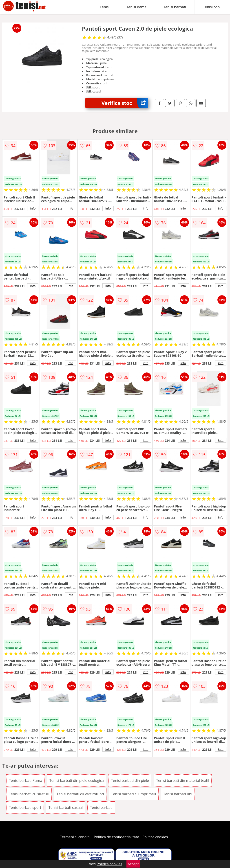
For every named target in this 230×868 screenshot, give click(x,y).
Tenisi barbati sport (25, 807)
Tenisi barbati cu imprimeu (134, 794)
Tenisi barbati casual (66, 807)
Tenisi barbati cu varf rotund (80, 794)
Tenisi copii (212, 7)
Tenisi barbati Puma (25, 780)
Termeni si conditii (75, 837)
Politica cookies (155, 837)
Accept (133, 864)
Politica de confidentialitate (117, 837)
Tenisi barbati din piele (130, 780)
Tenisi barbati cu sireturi (29, 794)
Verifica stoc (125, 103)
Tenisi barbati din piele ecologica (77, 780)
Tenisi (105, 7)
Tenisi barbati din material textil (183, 780)
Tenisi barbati (175, 7)
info (33, 208)
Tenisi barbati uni (178, 794)
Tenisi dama (136, 7)
